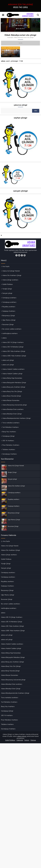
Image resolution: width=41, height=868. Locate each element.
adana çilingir (22, 737)
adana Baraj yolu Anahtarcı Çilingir (14, 387)
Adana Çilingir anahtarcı (10, 280)
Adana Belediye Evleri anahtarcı (13, 410)
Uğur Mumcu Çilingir (9, 320)
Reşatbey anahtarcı (9, 307)
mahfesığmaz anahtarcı (10, 334)
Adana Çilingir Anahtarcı (11, 48)
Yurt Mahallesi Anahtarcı (11, 427)
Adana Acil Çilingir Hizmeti (11, 271)
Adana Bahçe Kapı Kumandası (12, 378)
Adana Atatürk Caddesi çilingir (12, 374)
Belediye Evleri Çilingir (11, 50)
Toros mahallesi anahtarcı (11, 423)
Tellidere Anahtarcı (9, 450)
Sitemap (33, 741)
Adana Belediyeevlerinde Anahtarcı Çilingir (17, 419)
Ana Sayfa (6, 267)
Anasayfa (10, 37)
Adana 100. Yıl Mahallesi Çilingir (13, 347)
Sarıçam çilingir (7, 294)
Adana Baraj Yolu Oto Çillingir (12, 392)
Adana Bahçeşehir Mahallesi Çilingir (14, 383)
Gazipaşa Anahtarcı (9, 311)
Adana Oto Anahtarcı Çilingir (12, 276)
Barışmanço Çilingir (9, 316)
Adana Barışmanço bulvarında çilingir (15, 405)
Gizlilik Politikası (8, 285)
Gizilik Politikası (10, 741)
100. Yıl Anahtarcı (8, 441)
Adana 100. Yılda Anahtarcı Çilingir (14, 352)
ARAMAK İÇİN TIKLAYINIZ (20, 6)
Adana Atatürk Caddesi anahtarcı (13, 369)
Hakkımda (20, 741)
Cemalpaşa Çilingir (8, 436)
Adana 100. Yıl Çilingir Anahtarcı (13, 343)
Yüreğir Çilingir (7, 289)
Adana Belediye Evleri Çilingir (12, 414)
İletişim (27, 741)
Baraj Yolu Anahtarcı (9, 432)
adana (4, 338)
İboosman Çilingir (8, 325)
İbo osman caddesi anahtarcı (12, 329)
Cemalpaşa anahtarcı (9, 298)
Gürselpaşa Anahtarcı (10, 454)
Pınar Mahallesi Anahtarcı (11, 445)
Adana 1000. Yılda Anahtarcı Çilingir (14, 356)
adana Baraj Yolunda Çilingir (12, 396)
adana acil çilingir (8, 360)
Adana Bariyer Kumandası (11, 401)
